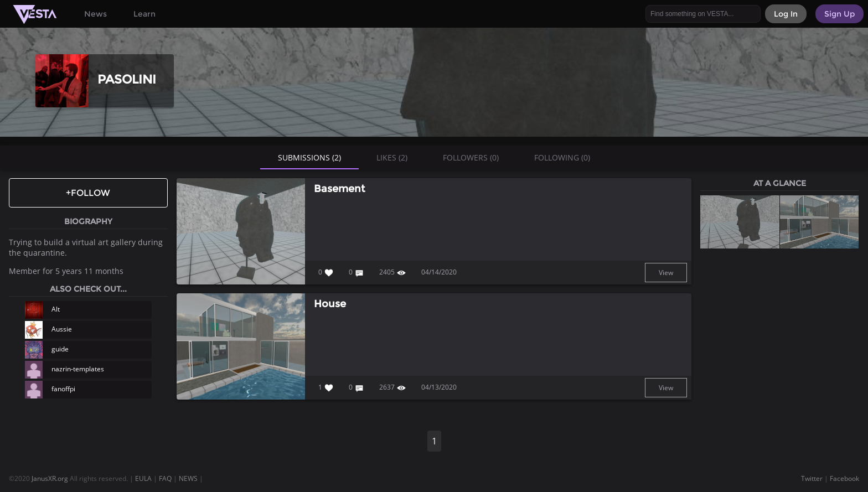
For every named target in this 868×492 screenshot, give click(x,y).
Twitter (812, 478)
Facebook (844, 478)
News (95, 14)
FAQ (165, 478)
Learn (144, 14)
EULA (143, 478)
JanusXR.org (50, 478)
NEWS (188, 478)
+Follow (88, 193)
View (666, 273)
